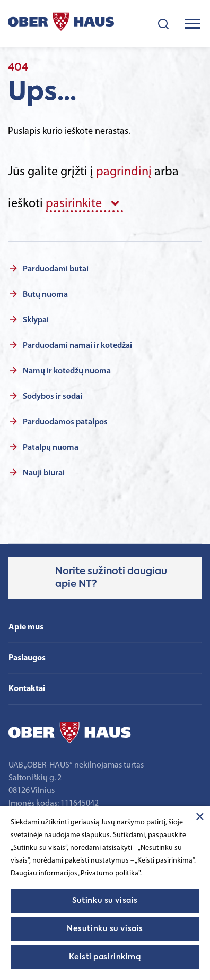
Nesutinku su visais (105, 929)
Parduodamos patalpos (65, 422)
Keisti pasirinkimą (105, 957)
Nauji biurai (44, 473)
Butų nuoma (45, 295)
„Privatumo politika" (109, 874)
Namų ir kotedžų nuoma (67, 371)
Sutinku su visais (105, 901)
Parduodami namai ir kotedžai (77, 346)
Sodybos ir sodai (52, 397)
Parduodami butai (56, 269)
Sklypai (36, 320)
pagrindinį (124, 172)
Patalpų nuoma (51, 448)
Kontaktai (27, 689)
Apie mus (26, 627)
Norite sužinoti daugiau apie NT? (111, 578)
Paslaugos (27, 658)
